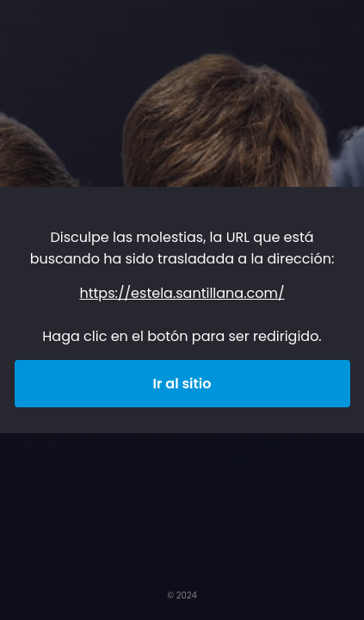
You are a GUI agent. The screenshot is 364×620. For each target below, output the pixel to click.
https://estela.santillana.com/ (182, 293)
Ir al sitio (182, 384)
